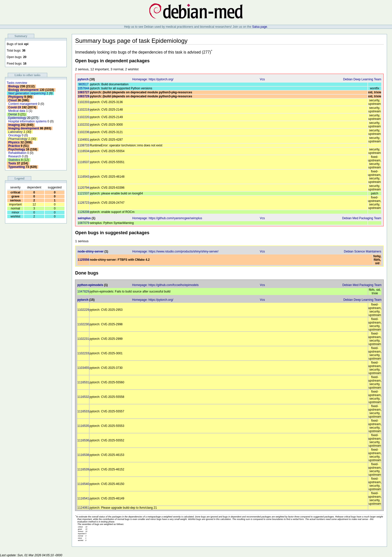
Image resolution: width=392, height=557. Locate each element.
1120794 (83, 188)
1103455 (83, 368)
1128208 (83, 212)
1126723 (83, 203)
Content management (23, 104)
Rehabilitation (17, 153)
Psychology (17, 149)
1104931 (83, 140)
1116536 (83, 440)
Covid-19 (15, 107)
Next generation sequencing (27, 93)
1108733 (83, 145)
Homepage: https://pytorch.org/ (153, 79)
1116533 (83, 411)
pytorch (83, 79)
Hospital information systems (27, 121)
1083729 (83, 96)
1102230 (83, 324)
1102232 (83, 125)
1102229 (83, 310)
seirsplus (84, 218)
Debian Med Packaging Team (362, 218)
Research (15, 156)
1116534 (83, 151)
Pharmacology (18, 139)
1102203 (83, 102)
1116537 (83, 162)
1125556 (83, 260)
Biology (14, 86)
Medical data (17, 111)
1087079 (83, 223)
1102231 (83, 339)
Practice (14, 146)
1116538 (83, 455)
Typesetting (16, 167)
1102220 (83, 117)
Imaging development (24, 128)
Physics (14, 142)
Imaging (14, 125)
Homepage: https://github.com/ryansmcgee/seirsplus (167, 218)
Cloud (12, 100)
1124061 (83, 508)
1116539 (83, 469)
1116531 (83, 382)
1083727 (83, 92)
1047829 (83, 292)
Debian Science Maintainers (363, 251)
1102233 (83, 353)
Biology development (23, 90)
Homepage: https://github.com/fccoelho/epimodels (165, 285)
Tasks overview (17, 83)
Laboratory (15, 132)
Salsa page (259, 27)
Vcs (262, 79)
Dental (13, 114)
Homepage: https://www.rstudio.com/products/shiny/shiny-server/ (175, 251)
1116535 (83, 426)
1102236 (83, 132)
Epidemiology (17, 118)
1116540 (83, 484)
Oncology (15, 135)
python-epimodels (90, 285)
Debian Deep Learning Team (362, 79)
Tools (12, 163)
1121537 (83, 193)
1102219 (83, 110)
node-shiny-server (90, 251)
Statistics (14, 160)
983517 (83, 84)
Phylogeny (16, 97)
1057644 (83, 88)
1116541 (83, 498)
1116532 (83, 397)
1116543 (83, 177)
